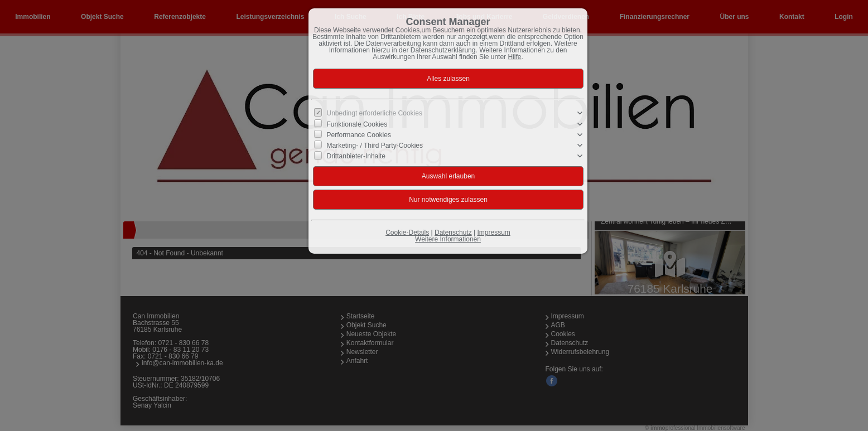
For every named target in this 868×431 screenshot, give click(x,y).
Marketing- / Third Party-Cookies (375, 146)
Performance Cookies (359, 135)
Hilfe (514, 57)
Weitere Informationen (448, 239)
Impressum (493, 233)
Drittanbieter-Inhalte (356, 156)
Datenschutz (453, 233)
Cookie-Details (407, 233)
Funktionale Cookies (357, 124)
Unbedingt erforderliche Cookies (375, 113)
